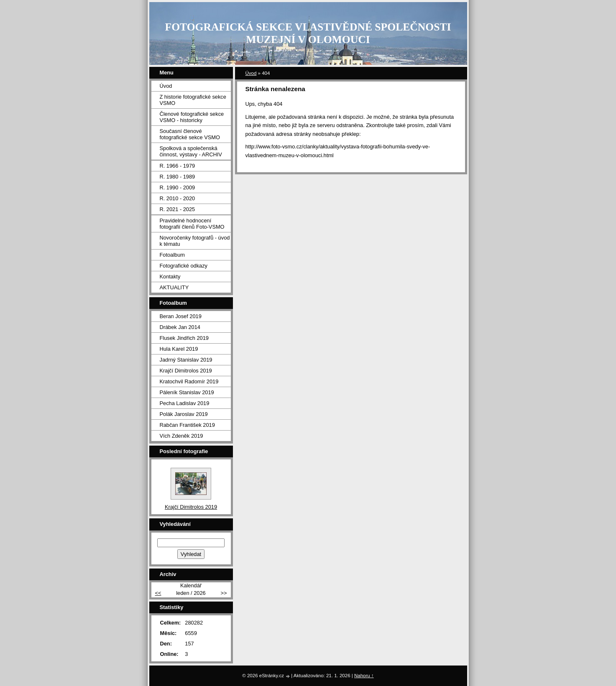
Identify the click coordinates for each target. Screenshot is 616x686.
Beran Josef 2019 (181, 316)
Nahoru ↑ (364, 676)
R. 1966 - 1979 (178, 166)
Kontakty (170, 277)
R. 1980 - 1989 (178, 177)
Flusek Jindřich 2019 (184, 338)
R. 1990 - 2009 (178, 187)
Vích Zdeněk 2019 (181, 436)
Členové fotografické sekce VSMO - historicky (192, 117)
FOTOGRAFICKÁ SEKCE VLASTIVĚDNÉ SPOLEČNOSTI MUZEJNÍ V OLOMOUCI (308, 33)
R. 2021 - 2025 (178, 209)
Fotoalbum (172, 255)
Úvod (251, 73)
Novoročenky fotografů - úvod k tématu (195, 241)
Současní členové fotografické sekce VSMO (190, 134)
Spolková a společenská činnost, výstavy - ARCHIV (191, 151)
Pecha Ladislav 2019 (185, 403)
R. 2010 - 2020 (178, 198)
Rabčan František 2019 (187, 425)
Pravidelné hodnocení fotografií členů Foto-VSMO (192, 224)
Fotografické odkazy (184, 266)
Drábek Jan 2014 (180, 327)
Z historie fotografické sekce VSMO (193, 100)
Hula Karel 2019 (179, 349)
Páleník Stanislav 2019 (187, 392)
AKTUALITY (174, 287)
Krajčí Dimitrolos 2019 (186, 371)
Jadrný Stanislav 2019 (186, 360)
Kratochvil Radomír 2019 (189, 381)
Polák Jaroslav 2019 (184, 414)
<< (158, 593)
